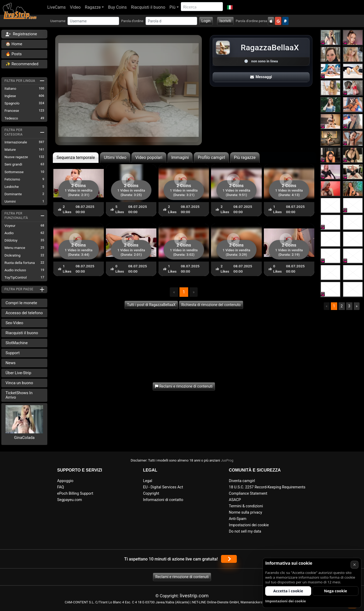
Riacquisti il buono (148, 7)
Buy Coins (117, 7)
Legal (148, 481)
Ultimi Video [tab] (115, 157)
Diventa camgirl (242, 481)
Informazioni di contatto (163, 500)
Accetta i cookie (288, 591)
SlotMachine (17, 343)
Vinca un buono (19, 383)
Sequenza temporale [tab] (76, 157)
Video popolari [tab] (149, 157)
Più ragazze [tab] (245, 157)
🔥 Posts (14, 54)
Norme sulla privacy (245, 512)
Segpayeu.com (70, 500)
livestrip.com (194, 596)
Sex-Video (14, 323)
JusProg (227, 460)
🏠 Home (14, 44)
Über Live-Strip (18, 373)
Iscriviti (225, 21)
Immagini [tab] (180, 157)
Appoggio (65, 481)
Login (206, 21)
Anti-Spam (238, 519)
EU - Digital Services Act (163, 487)
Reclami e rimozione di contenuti (182, 577)
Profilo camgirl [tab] (211, 157)
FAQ (61, 487)
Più (173, 7)
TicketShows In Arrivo (19, 395)
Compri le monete (21, 303)
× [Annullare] (354, 565)
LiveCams (57, 7)
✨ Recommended (22, 64)
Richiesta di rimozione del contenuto (211, 305)
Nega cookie (336, 591)
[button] (230, 7)
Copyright (151, 494)
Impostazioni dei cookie (249, 525)
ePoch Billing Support (75, 494)
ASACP (235, 500)
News (11, 363)
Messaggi (261, 77)
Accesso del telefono (24, 313)
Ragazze (93, 7)
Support (13, 353)
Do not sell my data (245, 531)
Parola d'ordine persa (252, 21)
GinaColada (24, 438)
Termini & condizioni (246, 506)
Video (75, 7)
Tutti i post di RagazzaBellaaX (151, 305)
